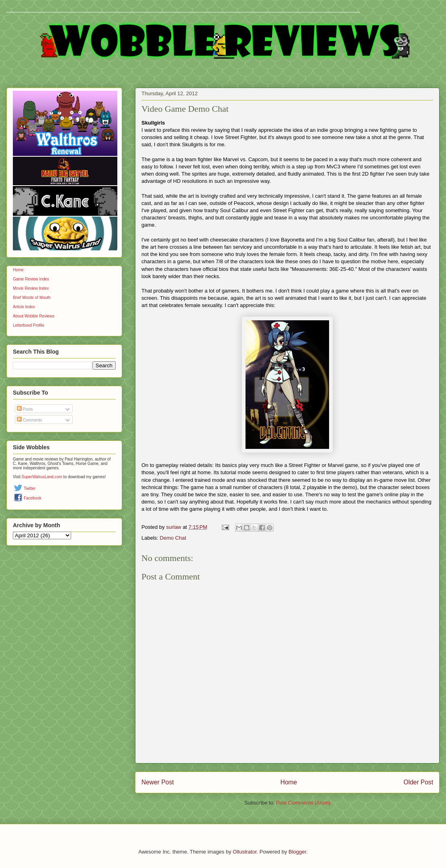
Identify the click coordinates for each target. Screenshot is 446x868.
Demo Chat (173, 538)
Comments (30, 420)
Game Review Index (31, 279)
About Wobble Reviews (34, 316)
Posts (25, 409)
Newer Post (158, 782)
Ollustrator (244, 852)
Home (289, 782)
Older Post (418, 782)
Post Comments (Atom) (303, 803)
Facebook (33, 498)
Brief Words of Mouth (32, 298)
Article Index (24, 307)
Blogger (297, 852)
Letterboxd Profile (29, 325)
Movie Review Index (31, 288)
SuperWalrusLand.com (42, 477)
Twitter (30, 488)
